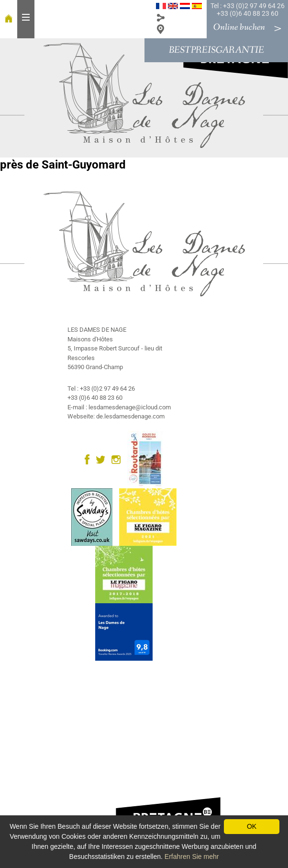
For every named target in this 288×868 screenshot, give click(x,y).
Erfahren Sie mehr (192, 857)
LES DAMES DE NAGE (97, 330)
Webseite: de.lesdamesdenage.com (116, 416)
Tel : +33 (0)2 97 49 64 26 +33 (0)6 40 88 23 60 (248, 10)
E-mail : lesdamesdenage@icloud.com (119, 407)
